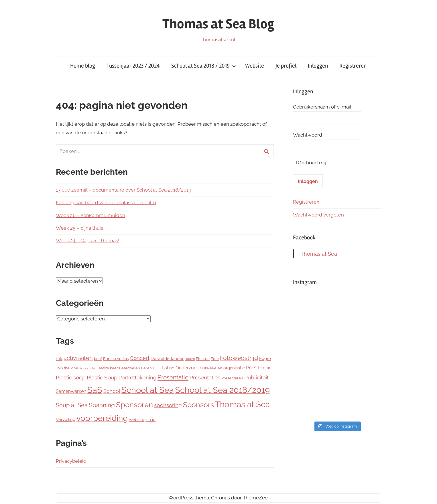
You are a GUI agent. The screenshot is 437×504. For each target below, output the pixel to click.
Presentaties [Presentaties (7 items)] (205, 378)
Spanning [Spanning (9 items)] (102, 405)
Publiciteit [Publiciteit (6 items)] (256, 377)
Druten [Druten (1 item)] (190, 359)
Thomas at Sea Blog (218, 24)
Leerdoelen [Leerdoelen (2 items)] (130, 368)
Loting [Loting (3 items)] (168, 368)
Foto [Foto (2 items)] (215, 359)
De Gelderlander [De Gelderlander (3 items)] (167, 359)
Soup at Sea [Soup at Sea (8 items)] (72, 405)
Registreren (353, 66)
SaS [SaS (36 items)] (95, 390)
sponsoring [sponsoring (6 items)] (168, 405)
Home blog (83, 66)
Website (255, 66)
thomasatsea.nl (218, 40)
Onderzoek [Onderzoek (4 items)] (187, 368)
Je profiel (286, 66)
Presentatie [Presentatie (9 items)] (173, 377)
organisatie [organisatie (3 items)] (234, 368)
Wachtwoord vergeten (318, 215)
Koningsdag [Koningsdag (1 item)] (88, 368)
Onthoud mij (312, 163)
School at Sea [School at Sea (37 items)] (148, 390)
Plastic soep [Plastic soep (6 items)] (71, 377)
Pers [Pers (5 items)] (251, 368)
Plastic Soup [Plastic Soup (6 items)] (102, 377)
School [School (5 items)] (112, 391)
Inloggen (318, 66)
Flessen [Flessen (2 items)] (203, 359)
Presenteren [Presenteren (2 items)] (232, 378)
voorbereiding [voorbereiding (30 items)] (102, 418)
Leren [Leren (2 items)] (146, 368)
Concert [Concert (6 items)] (140, 358)
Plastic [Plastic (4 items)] (265, 368)
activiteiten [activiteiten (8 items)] (78, 358)
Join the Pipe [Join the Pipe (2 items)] (67, 368)
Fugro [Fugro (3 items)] (265, 359)
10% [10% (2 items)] (59, 359)
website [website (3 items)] (137, 420)
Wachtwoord (308, 135)
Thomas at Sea (319, 254)
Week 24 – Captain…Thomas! (87, 241)
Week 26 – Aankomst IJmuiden (90, 215)
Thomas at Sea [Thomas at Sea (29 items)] (242, 404)
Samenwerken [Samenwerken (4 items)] (71, 391)
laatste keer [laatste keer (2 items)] (108, 368)
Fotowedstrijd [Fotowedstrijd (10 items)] (239, 358)
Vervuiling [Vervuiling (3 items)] (66, 420)
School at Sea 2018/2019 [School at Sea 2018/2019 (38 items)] (222, 390)
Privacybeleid (71, 461)
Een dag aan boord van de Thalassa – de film (106, 202)
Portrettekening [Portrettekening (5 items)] (137, 378)
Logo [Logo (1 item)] (157, 368)
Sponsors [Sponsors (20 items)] (198, 405)
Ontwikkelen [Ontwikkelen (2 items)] (211, 368)
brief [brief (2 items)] (98, 359)
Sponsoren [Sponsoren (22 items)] (134, 405)
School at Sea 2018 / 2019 (204, 66)
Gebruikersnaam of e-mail (322, 107)
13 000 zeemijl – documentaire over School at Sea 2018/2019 (124, 190)
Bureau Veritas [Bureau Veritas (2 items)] (116, 359)
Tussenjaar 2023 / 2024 (133, 66)
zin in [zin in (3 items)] (150, 420)
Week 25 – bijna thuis (79, 228)
